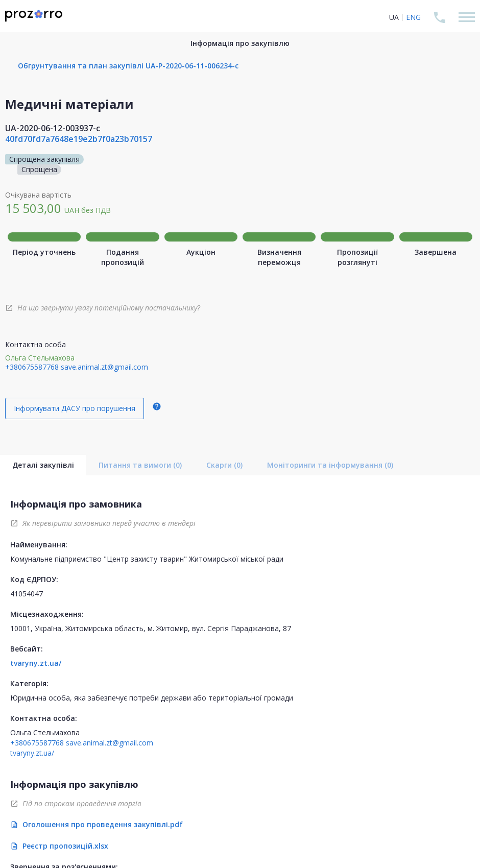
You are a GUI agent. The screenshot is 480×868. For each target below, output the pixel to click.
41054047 (27, 594)
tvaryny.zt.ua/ (36, 663)
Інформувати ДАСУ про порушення (75, 408)
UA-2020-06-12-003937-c (53, 128)
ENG (413, 17)
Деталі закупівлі (43, 465)
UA (394, 17)
